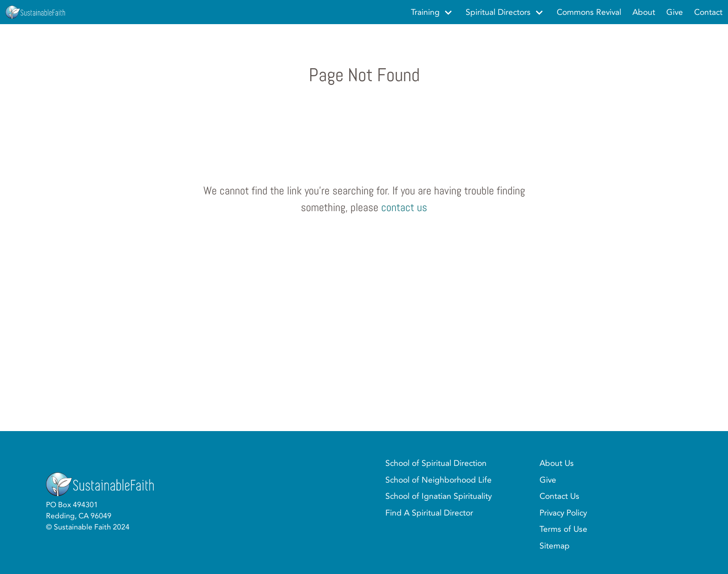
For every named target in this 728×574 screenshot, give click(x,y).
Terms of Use (563, 529)
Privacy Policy (563, 513)
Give (548, 480)
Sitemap (555, 546)
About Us (557, 463)
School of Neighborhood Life (439, 480)
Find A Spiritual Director (429, 513)
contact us (404, 207)
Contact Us (559, 496)
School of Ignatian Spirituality (439, 496)
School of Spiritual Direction (436, 463)
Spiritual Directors (498, 12)
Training (425, 12)
